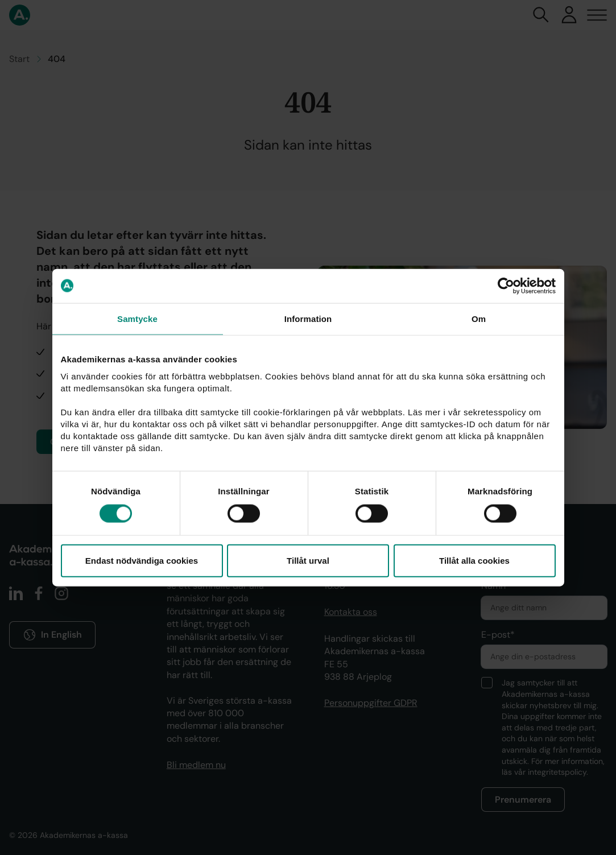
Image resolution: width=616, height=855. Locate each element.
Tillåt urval (308, 561)
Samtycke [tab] (137, 318)
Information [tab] (308, 318)
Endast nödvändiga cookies (142, 561)
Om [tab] (479, 318)
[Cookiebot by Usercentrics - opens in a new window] (506, 286)
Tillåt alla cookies (474, 561)
